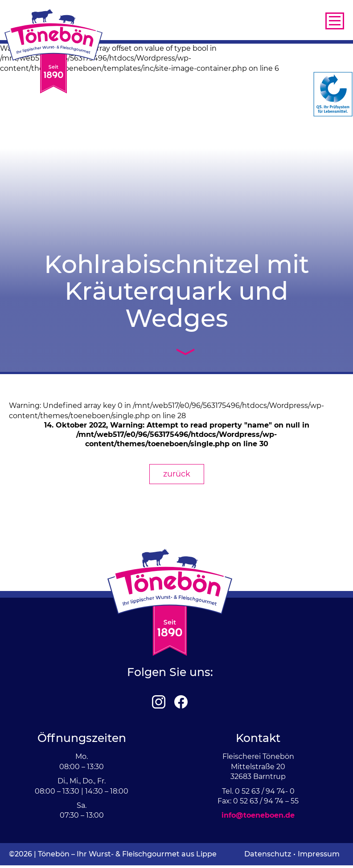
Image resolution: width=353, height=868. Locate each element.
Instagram (159, 702)
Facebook (181, 702)
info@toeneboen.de (258, 815)
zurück (177, 474)
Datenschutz (268, 854)
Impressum (319, 854)
